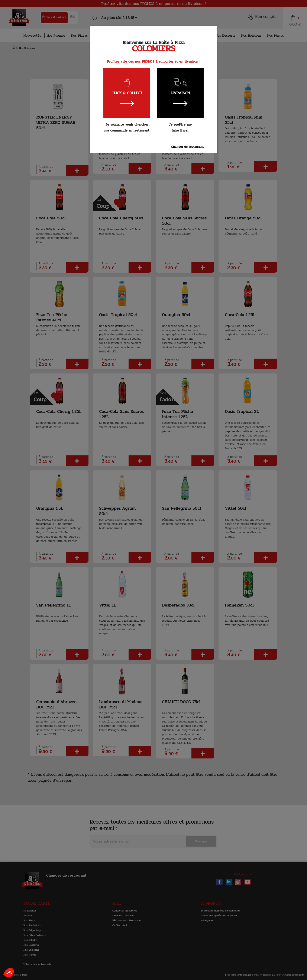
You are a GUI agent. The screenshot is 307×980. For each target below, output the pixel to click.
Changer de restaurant (187, 147)
